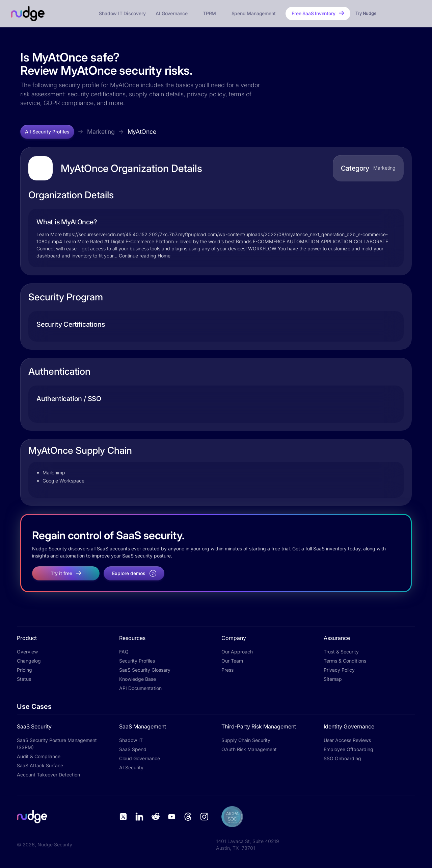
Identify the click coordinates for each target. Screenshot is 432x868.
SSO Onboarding (342, 758)
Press (227, 670)
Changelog (29, 661)
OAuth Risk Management (249, 749)
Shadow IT (131, 740)
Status (24, 679)
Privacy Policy (339, 670)
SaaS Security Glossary (145, 670)
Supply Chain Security (246, 740)
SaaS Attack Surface (40, 765)
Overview (27, 652)
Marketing (101, 132)
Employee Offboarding (348, 749)
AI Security (131, 767)
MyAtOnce (142, 132)
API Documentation (140, 688)
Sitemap (333, 679)
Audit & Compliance (39, 756)
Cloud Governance (140, 758)
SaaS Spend (133, 749)
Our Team (232, 661)
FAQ (124, 652)
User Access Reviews (347, 740)
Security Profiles (137, 661)
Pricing (24, 670)
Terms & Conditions (345, 661)
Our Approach (237, 652)
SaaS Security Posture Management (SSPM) (57, 744)
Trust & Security (341, 652)
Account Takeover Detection (48, 775)
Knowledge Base (138, 679)
